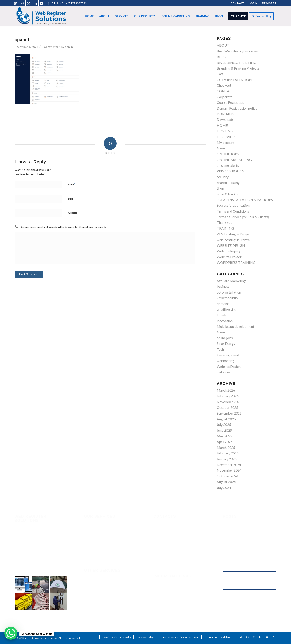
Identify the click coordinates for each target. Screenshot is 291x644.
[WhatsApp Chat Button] (11, 633)
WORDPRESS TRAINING (236, 262)
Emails (222, 315)
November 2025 (229, 402)
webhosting (226, 361)
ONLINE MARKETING (234, 160)
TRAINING (225, 228)
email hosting (227, 309)
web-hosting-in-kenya (233, 240)
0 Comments (50, 47)
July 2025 (224, 424)
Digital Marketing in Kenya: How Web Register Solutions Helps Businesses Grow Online (248, 598)
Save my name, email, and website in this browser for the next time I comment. (63, 227)
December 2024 (229, 465)
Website (72, 213)
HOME (222, 125)
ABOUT (223, 45)
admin (69, 47)
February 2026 (228, 396)
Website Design (229, 366)
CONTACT (237, 3)
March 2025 (226, 447)
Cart (220, 74)
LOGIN (253, 3)
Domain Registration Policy (174, 611)
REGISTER (269, 3)
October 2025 (227, 407)
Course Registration (232, 102)
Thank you (225, 222)
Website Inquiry (229, 251)
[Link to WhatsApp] (29, 3)
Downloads (225, 119)
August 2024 (226, 482)
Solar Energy (226, 343)
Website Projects (230, 257)
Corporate (225, 97)
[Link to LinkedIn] (35, 3)
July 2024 (224, 487)
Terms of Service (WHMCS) (174, 594)
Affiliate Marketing (231, 281)
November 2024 (229, 470)
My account (226, 142)
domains (223, 304)
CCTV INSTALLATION (234, 80)
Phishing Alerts (164, 589)
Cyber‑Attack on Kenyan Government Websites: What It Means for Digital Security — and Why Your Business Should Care (249, 581)
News (221, 148)
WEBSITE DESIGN (231, 245)
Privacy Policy (164, 606)
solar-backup (94, 596)
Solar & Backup (228, 194)
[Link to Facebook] (48, 3)
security (223, 177)
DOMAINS (225, 114)
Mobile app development (235, 326)
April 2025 (225, 442)
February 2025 (228, 453)
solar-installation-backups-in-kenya (111, 587)
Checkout (224, 85)
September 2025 (229, 413)
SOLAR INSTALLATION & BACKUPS (245, 200)
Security (159, 583)
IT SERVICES (226, 137)
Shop (220, 188)
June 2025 (224, 430)
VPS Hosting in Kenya (233, 234)
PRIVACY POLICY (230, 171)
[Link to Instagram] (22, 3)
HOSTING (225, 131)
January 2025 (227, 459)
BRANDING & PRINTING (237, 62)
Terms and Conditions (233, 211)
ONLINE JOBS (228, 154)
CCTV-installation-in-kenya (105, 604)
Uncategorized (228, 355)
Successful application (233, 205)
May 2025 (224, 436)
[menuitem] (89, 16)
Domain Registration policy (237, 108)
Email (71, 198)
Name (71, 184)
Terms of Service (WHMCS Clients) (243, 217)
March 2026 (226, 390)
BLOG (221, 57)
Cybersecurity (227, 298)
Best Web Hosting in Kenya (237, 51)
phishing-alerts (228, 165)
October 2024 (227, 476)
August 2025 (226, 419)
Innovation (225, 321)
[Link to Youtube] (42, 3)
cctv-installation (229, 292)
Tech (220, 349)
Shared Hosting (228, 182)
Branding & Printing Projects (238, 68)
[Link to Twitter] (16, 3)
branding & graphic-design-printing (110, 578)
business (223, 286)
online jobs (225, 338)
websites (223, 372)
